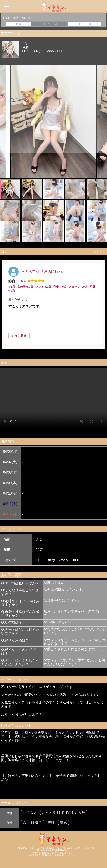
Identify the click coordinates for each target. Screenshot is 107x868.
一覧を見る (97, 252)
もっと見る (19, 336)
